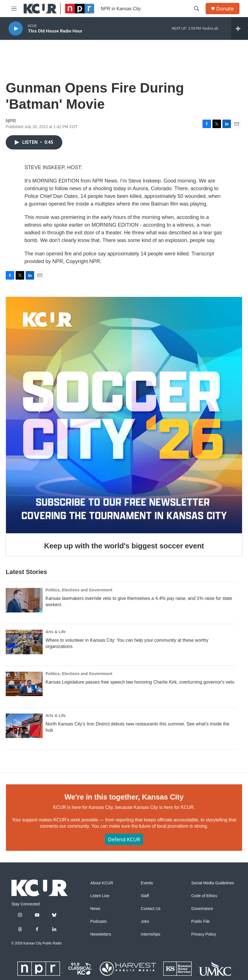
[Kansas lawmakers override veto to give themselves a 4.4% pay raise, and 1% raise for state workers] (24, 600)
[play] (16, 29)
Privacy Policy (204, 934)
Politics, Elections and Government (79, 590)
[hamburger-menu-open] (14, 9)
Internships (150, 934)
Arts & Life (56, 632)
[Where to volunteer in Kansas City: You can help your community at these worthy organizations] (24, 642)
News (95, 909)
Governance (202, 909)
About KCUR (102, 883)
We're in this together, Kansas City (124, 797)
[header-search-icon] (197, 9)
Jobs (145, 921)
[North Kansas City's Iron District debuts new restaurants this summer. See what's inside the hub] (24, 726)
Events (147, 883)
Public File (201, 921)
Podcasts (99, 921)
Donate (225, 9)
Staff (145, 896)
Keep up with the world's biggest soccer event (124, 546)
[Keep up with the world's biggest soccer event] (124, 415)
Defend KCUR (124, 839)
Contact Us (151, 909)
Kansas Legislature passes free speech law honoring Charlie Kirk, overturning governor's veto (140, 682)
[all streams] (240, 28)
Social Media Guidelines (213, 883)
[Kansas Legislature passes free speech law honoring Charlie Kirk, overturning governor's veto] (24, 684)
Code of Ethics (204, 896)
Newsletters (101, 934)
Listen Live (100, 896)
